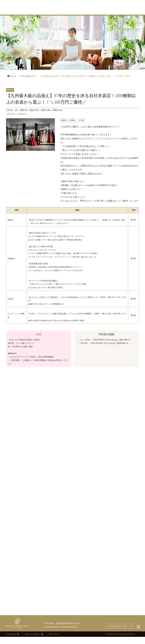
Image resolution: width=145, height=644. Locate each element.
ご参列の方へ (120, 6)
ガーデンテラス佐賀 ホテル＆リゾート (18, 8)
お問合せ (132, 2)
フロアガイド (12, 642)
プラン (57, 12)
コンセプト (68, 12)
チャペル (80, 12)
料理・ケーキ (106, 12)
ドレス (119, 12)
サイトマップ (54, 641)
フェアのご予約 (115, 2)
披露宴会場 (92, 12)
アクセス (104, 6)
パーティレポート (134, 12)
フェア (48, 12)
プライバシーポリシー (33, 642)
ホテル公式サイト (90, 2)
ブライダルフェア (28, 76)
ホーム (13, 76)
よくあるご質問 (135, 6)
